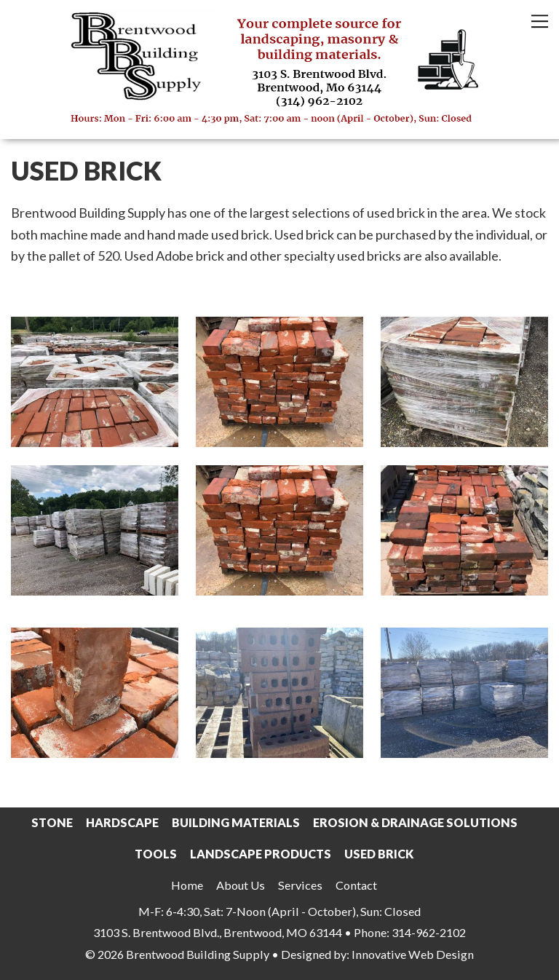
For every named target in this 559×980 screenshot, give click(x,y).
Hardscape (122, 822)
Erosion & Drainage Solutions (415, 822)
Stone (52, 822)
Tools (156, 854)
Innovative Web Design (413, 954)
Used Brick (379, 854)
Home (187, 885)
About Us (241, 885)
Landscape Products (261, 854)
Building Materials (236, 822)
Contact (356, 885)
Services (300, 885)
